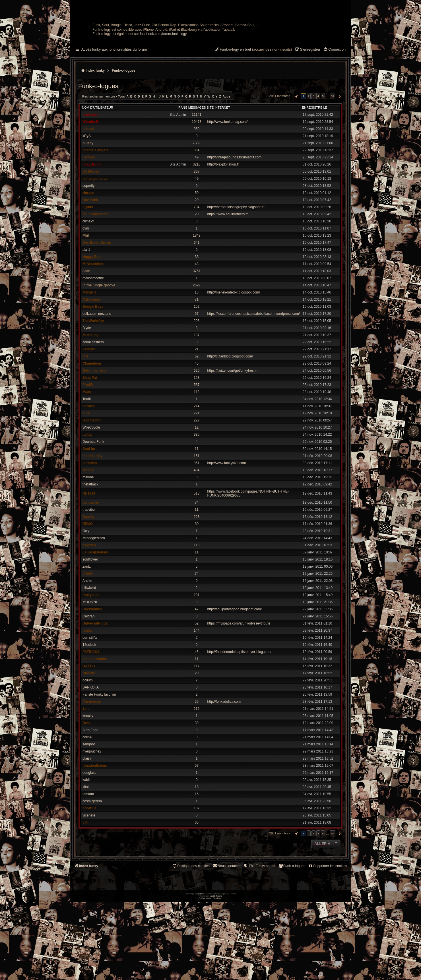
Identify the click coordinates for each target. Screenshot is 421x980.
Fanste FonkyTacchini (99, 734)
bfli (85, 862)
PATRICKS (91, 691)
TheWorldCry (93, 360)
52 (196, 663)
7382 (197, 182)
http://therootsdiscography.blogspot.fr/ (236, 246)
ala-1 (86, 289)
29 (196, 239)
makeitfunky (93, 495)
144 (197, 670)
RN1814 (89, 533)
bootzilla (89, 847)
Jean (86, 310)
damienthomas (95, 698)
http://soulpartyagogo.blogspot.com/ (235, 648)
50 (196, 232)
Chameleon (92, 403)
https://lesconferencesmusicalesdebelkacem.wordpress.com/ (254, 353)
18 (196, 826)
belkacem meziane (97, 353)
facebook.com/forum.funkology (163, 73)
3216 (197, 204)
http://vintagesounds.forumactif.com (235, 197)
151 (197, 495)
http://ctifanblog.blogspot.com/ (230, 396)
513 (197, 533)
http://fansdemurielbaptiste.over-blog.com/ (239, 691)
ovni (86, 268)
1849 (197, 275)
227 (197, 460)
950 (197, 168)
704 (197, 246)
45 (196, 403)
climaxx (88, 260)
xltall (86, 826)
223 (197, 556)
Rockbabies (92, 648)
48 (196, 303)
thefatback (90, 524)
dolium (88, 720)
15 (196, 833)
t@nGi (88, 613)
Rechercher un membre (99, 136)
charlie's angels (95, 189)
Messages (197, 147)
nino (86, 452)
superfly (88, 225)
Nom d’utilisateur (98, 147)
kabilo (87, 819)
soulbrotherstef (95, 253)
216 (197, 748)
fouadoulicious (95, 805)
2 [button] (309, 135)
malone (88, 516)
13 (196, 332)
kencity (88, 755)
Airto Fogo (90, 769)
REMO (88, 563)
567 (197, 424)
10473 (197, 161)
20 (196, 253)
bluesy (88, 182)
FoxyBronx (91, 204)
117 (197, 705)
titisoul (88, 168)
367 (197, 211)
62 (196, 396)
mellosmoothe (93, 317)
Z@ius (88, 246)
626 (197, 410)
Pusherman (92, 741)
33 (196, 296)
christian (90, 502)
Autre (227, 136)
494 (197, 509)
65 (196, 862)
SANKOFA (91, 727)
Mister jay (90, 374)
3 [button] (313, 135)
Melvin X (89, 332)
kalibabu (89, 388)
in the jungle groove (99, 324)
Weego (88, 509)
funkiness (90, 154)
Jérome (89, 197)
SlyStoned (91, 211)
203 (197, 360)
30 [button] (332, 135)
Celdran (88, 656)
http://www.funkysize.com (227, 502)
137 (197, 374)
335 (197, 474)
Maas (87, 431)
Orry (86, 570)
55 (196, 741)
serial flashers (93, 381)
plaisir (87, 798)
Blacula (89, 712)
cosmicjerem (92, 840)
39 (196, 762)
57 (196, 353)
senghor (89, 783)
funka (87, 670)
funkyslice (91, 634)
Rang (183, 147)
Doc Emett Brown (97, 282)
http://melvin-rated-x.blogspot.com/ (234, 332)
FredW (88, 424)
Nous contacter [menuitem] (227, 905)
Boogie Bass (93, 346)
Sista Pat (90, 417)
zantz (87, 606)
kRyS (87, 175)
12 (196, 467)
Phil (86, 275)
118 (197, 431)
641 (197, 282)
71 (196, 339)
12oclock (89, 684)
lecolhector (92, 460)
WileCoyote (91, 467)
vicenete (89, 855)
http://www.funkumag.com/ (228, 161)
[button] (296, 135)
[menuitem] (334, 89)
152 (197, 346)
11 (196, 488)
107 (197, 847)
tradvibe (89, 549)
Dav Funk (90, 239)
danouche (91, 542)
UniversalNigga (95, 663)
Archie (87, 620)
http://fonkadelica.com (224, 741)
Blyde (87, 367)
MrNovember (93, 303)
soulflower (90, 599)
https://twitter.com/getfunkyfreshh (233, 410)
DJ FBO (89, 705)
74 (196, 542)
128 (197, 417)
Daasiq (88, 556)
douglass (89, 812)
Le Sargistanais (95, 592)
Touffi (87, 438)
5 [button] (323, 135)
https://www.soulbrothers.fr (228, 253)
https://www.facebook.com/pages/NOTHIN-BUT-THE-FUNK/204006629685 (248, 533)
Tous (121, 136)
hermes (89, 445)
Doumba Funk (93, 481)
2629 (197, 324)
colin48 (88, 776)
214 (197, 445)
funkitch (89, 584)
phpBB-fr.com (216, 974)
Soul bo (89, 488)
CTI (85, 396)
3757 (197, 310)
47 (196, 648)
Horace (88, 232)
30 (196, 563)
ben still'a (90, 677)
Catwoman (91, 339)
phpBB (201, 972)
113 (197, 584)
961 (197, 502)
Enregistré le (315, 147)
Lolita (87, 474)
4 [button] (318, 135)
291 (197, 452)
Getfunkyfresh (94, 410)
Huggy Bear (92, 296)
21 (196, 388)
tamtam (88, 833)
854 (197, 189)
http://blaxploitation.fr (223, 204)
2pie (86, 748)
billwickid (89, 627)
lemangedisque (95, 218)
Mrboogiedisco (94, 577)
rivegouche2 (92, 791)
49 (196, 197)
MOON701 (91, 641)
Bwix (86, 762)
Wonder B (91, 161)
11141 (197, 154)
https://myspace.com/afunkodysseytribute (239, 663)
